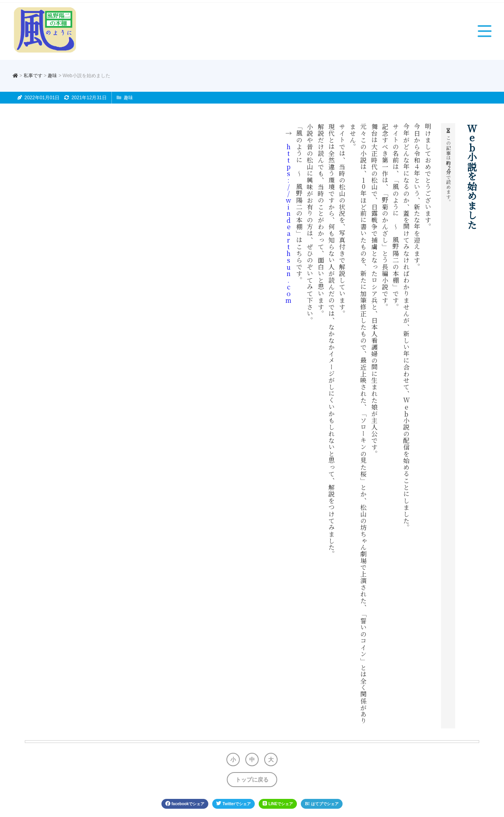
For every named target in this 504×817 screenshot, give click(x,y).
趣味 (52, 76)
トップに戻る (252, 780)
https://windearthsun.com (289, 223)
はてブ (322, 804)
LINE (278, 804)
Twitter (233, 804)
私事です (33, 76)
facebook (185, 804)
